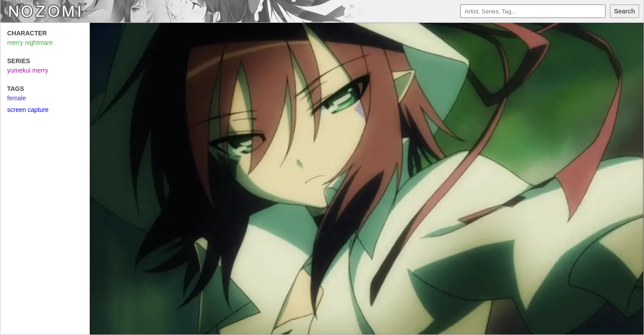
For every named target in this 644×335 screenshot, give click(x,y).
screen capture (28, 110)
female (17, 98)
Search (625, 11)
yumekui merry (28, 70)
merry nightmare (30, 43)
